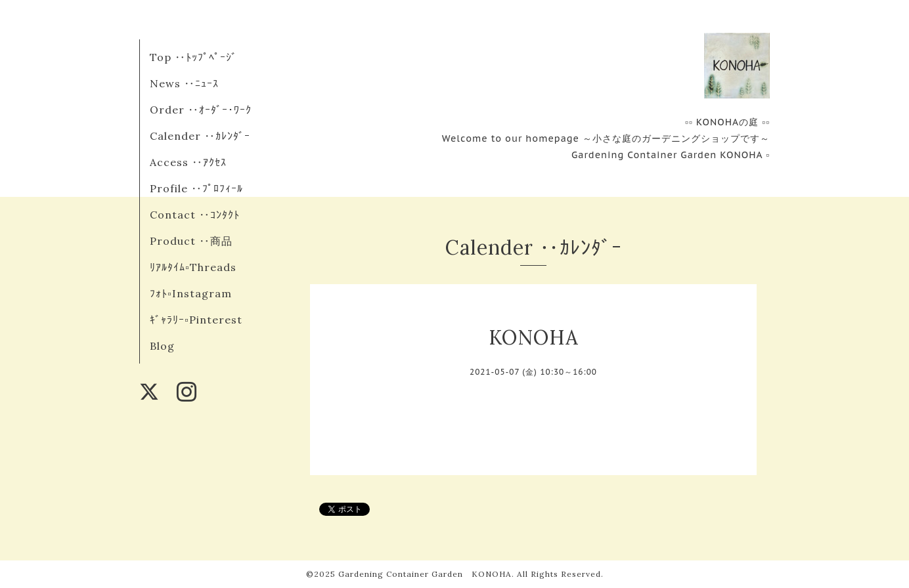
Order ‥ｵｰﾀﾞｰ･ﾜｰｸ (201, 110)
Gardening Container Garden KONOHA (425, 574)
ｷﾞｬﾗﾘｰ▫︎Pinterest (196, 320)
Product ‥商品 (191, 241)
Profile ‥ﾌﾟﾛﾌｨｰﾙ (196, 188)
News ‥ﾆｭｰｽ (184, 83)
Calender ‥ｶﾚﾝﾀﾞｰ (200, 136)
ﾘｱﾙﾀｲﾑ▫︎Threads (193, 267)
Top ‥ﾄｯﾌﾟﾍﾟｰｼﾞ (193, 57)
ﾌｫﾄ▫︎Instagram (191, 293)
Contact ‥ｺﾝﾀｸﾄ (195, 215)
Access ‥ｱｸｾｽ (188, 162)
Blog (162, 346)
